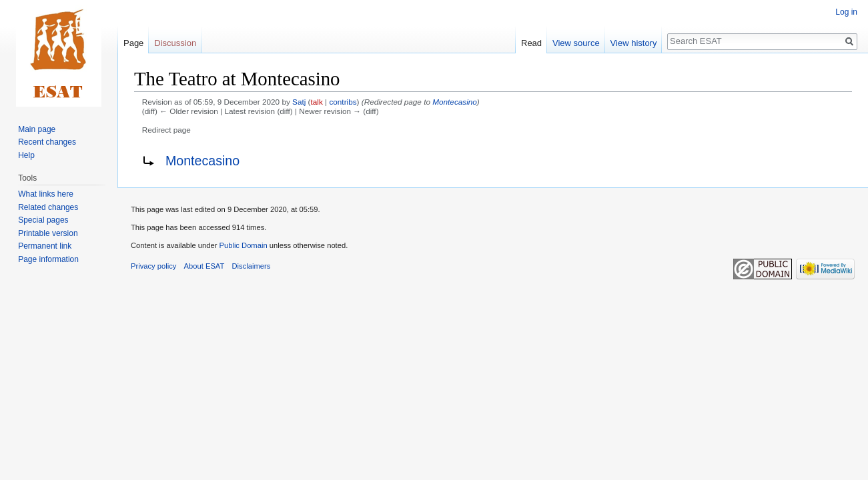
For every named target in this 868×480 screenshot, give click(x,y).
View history (634, 43)
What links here (46, 194)
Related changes (48, 207)
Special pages (43, 220)
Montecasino (455, 102)
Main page (37, 129)
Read (531, 43)
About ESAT (204, 266)
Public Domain (243, 245)
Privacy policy (153, 266)
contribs (343, 102)
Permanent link (45, 246)
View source (576, 43)
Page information (48, 259)
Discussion (175, 43)
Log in (846, 12)
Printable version (48, 233)
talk (317, 102)
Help (26, 155)
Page (133, 43)
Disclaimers (252, 266)
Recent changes (47, 142)
